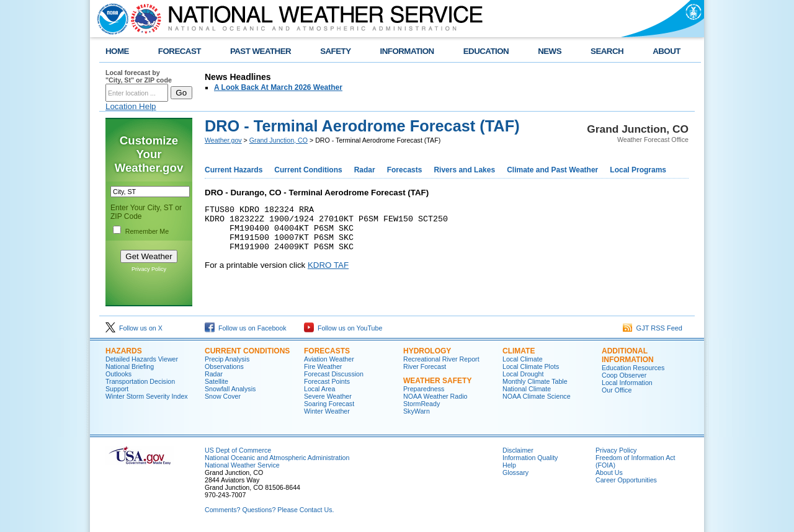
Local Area (319, 389)
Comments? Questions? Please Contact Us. (269, 510)
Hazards (124, 351)
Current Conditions (308, 170)
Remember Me (147, 231)
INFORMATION (407, 51)
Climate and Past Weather (552, 170)
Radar (365, 170)
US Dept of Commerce (238, 450)
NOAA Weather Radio (435, 396)
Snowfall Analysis (230, 389)
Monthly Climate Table (535, 381)
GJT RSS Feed (653, 328)
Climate (519, 351)
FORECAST (180, 51)
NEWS (550, 51)
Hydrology (427, 351)
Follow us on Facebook (246, 328)
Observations (224, 366)
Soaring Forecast (329, 404)
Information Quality (530, 458)
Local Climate (523, 359)
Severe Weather (328, 396)
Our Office (617, 390)
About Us (609, 472)
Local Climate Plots (531, 366)
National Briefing (130, 366)
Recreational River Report (441, 359)
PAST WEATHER (261, 51)
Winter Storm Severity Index (147, 396)
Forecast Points (327, 381)
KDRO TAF (328, 274)
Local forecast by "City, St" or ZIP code (139, 76)
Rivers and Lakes (464, 170)
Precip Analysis (227, 359)
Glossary (515, 472)
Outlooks (118, 374)
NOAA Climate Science (537, 396)
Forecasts (405, 170)
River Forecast (425, 366)
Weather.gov (223, 140)
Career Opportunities (626, 480)
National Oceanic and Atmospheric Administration (277, 458)
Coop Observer (624, 375)
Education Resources (633, 368)
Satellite (216, 381)
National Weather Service (242, 465)
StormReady (422, 404)
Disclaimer (518, 450)
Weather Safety (437, 381)
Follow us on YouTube (343, 328)
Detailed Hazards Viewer (142, 359)
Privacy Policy (149, 269)
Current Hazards (234, 170)
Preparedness (424, 389)
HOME (117, 51)
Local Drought (523, 374)
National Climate (527, 389)
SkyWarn (417, 411)
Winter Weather (327, 411)
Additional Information (628, 355)
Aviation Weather (329, 359)
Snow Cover (223, 396)
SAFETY (335, 51)
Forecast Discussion (334, 374)
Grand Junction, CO (279, 140)
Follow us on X (134, 328)
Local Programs (638, 170)
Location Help (131, 106)
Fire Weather (323, 366)
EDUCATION (486, 51)
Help (509, 465)
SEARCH (607, 51)
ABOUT (667, 51)
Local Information (627, 383)
